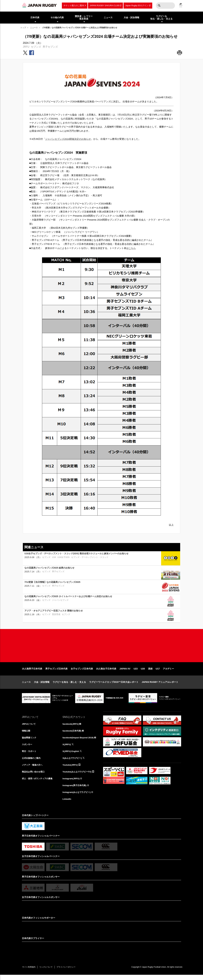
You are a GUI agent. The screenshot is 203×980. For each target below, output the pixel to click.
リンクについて (48, 972)
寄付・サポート (30, 755)
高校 (150, 672)
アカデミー (168, 672)
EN (181, 7)
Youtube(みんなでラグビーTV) (78, 776)
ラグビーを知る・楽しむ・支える (69, 685)
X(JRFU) (67, 748)
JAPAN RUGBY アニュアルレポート (160, 685)
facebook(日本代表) (73, 734)
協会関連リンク (30, 741)
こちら (132, 248)
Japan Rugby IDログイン (137, 5)
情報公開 (26, 734)
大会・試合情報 (42, 685)
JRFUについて (29, 727)
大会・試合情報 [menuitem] (131, 17)
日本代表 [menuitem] (35, 17)
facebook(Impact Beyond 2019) (79, 741)
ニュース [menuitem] (108, 17)
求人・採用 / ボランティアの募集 (38, 783)
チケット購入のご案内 (74, 5)
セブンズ (36, 47)
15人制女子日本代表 (106, 672)
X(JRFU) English (71, 755)
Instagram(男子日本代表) (75, 790)
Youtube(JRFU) (70, 769)
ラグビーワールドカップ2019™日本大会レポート (114, 685)
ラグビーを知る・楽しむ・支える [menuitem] (161, 18)
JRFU (26, 47)
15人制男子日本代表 (32, 672)
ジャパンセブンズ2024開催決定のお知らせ (68, 139)
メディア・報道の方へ (33, 769)
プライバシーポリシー (69, 972)
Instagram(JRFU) (71, 783)
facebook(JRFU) (71, 727)
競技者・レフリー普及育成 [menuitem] (84, 18)
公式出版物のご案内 (32, 762)
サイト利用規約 (29, 972)
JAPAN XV (125, 672)
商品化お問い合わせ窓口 (34, 776)
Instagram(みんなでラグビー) (77, 797)
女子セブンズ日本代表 (82, 672)
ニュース (34, 28)
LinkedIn (67, 804)
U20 (143, 672)
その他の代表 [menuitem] (57, 17)
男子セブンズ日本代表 (56, 672)
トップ (23, 28)
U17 (158, 672)
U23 (136, 672)
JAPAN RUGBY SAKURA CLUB (104, 5)
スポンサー (27, 748)
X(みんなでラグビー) (73, 762)
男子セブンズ (50, 47)
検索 (159, 6)
